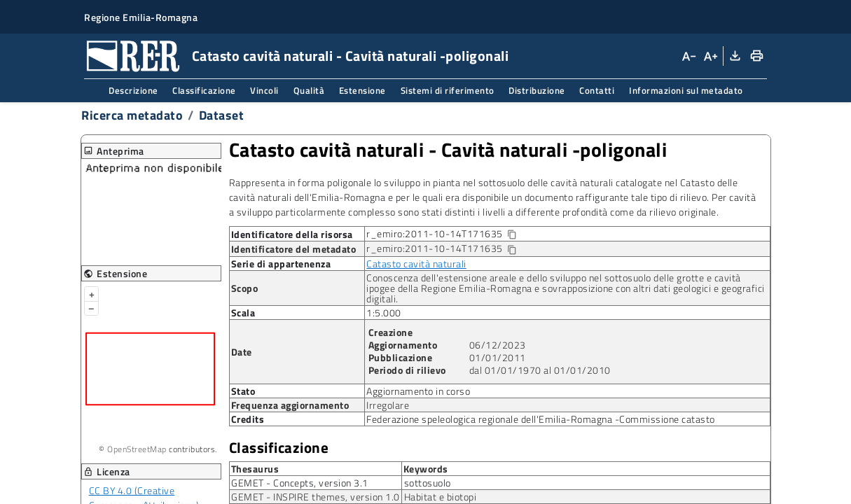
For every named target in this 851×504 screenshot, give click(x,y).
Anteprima (114, 151)
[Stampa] (756, 56)
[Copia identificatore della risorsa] (511, 235)
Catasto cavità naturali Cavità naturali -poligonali (448, 150)
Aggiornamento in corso (418, 391)
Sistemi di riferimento (448, 90)
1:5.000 (384, 313)
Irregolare (388, 405)
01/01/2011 (498, 357)
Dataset (222, 115)
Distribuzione (537, 90)
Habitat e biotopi (441, 497)
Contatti (597, 90)
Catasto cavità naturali (416, 264)
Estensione (362, 90)
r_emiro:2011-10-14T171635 (452, 234)
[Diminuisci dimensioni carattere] (689, 56)
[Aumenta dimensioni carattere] (710, 56)
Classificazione (204, 90)
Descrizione (133, 90)
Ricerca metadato (132, 115)
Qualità (309, 90)
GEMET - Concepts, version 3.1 (300, 483)
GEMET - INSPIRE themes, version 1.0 (316, 497)
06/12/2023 (498, 345)
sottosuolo (428, 483)
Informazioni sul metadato (686, 90)
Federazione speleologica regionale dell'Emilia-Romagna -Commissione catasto (541, 419)
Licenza (107, 471)
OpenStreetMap (137, 449)
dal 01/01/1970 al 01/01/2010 (540, 370)
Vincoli (264, 90)
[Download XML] (734, 56)
